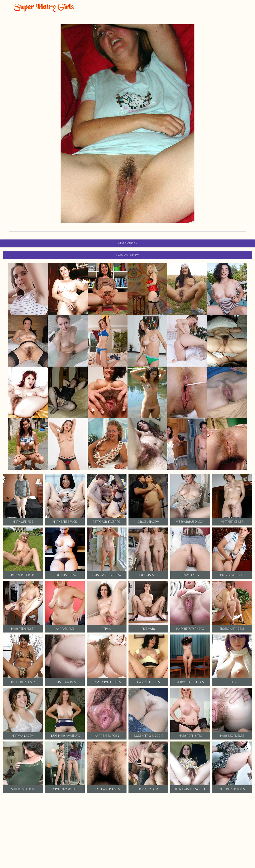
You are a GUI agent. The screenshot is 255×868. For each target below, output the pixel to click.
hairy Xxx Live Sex (127, 255)
